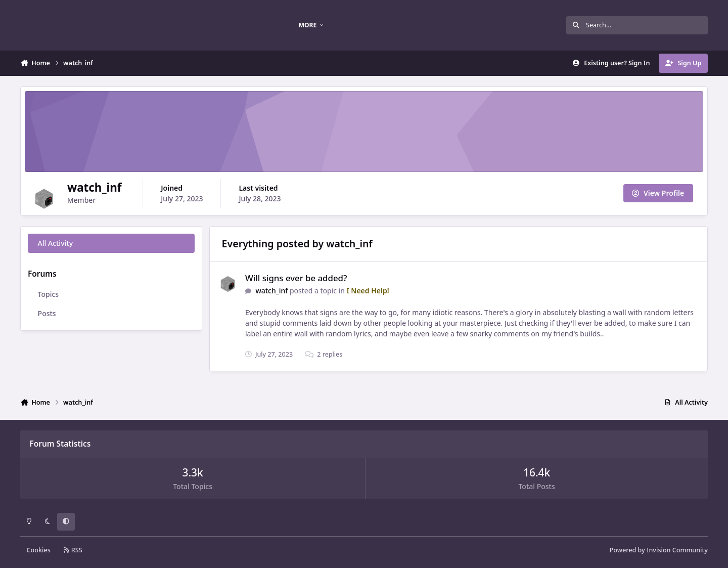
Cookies (39, 550)
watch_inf (271, 291)
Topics (49, 294)
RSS (73, 550)
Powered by (659, 550)
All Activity (55, 243)
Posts (47, 313)
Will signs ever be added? (296, 278)
